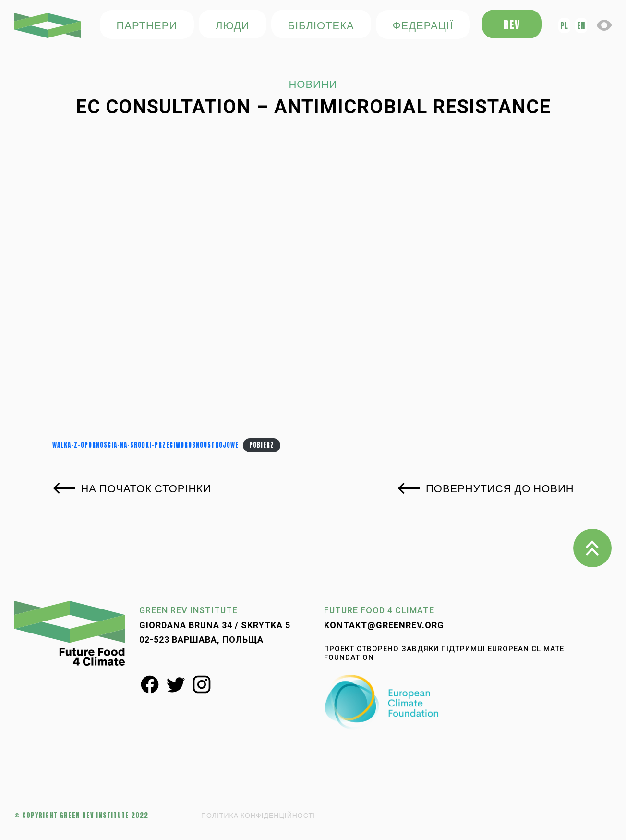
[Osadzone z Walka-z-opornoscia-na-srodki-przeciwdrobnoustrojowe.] (313, 287)
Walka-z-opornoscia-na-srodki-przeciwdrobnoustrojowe (145, 445)
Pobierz (262, 445)
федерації (423, 25)
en (581, 25)
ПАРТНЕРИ (147, 25)
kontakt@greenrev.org (384, 625)
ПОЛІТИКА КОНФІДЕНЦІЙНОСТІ (258, 815)
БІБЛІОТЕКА (321, 25)
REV (512, 25)
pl (564, 25)
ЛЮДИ (232, 25)
